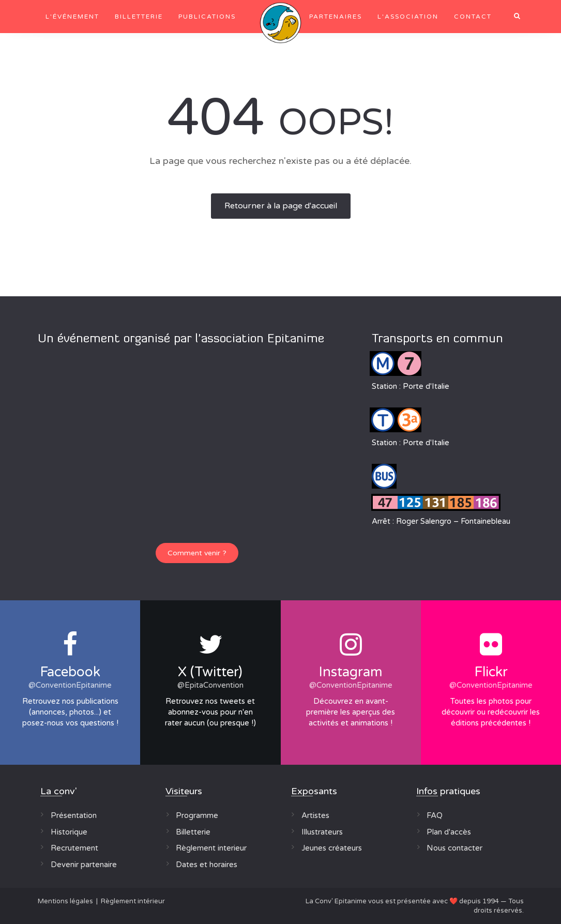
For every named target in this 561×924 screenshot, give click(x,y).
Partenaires (336, 17)
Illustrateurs (322, 832)
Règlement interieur (211, 848)
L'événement (72, 17)
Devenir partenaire (84, 865)
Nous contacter (454, 848)
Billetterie (139, 17)
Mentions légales (65, 901)
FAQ (435, 815)
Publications (207, 17)
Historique (69, 832)
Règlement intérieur (133, 901)
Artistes (315, 815)
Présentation (74, 815)
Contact (473, 17)
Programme (197, 815)
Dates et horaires (207, 865)
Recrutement (74, 848)
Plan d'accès (449, 832)
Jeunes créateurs (332, 848)
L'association (408, 17)
